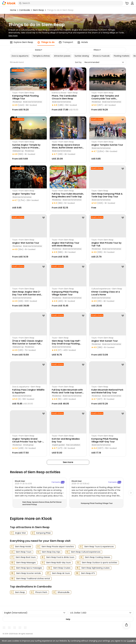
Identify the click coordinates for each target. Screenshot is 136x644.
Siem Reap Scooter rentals (28, 573)
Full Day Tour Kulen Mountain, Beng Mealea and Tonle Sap (68, 195)
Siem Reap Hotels (23, 547)
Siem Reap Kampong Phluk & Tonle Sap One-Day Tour (107, 195)
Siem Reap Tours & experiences (99, 547)
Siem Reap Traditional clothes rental (33, 579)
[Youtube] (9, 628)
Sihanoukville (64, 592)
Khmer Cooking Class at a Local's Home (106, 293)
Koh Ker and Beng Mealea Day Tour (66, 440)
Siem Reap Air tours (61, 573)
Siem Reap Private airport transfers (58, 547)
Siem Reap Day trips (51, 552)
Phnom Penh (41, 592)
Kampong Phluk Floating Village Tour (25, 97)
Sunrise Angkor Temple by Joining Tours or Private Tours (26, 148)
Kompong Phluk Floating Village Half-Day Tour (105, 440)
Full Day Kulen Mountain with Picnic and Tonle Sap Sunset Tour (67, 393)
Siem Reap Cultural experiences (86, 552)
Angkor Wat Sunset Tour (105, 341)
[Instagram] (15, 628)
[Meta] (4, 628)
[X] (20, 628)
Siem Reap (38, 10)
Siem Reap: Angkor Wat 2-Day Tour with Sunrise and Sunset (26, 295)
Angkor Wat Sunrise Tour (26, 243)
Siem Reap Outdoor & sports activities (99, 563)
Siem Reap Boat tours (26, 557)
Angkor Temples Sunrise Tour (107, 145)
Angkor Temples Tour (24, 194)
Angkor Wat (20, 533)
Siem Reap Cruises (62, 568)
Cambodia (25, 10)
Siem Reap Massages (26, 563)
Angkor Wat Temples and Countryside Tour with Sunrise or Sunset (105, 99)
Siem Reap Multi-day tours (59, 563)
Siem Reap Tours (24, 552)
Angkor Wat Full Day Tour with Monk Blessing (66, 244)
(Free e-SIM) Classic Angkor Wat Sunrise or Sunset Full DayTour (28, 344)
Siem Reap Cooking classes (97, 557)
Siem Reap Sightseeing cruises (95, 568)
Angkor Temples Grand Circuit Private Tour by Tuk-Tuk (27, 442)
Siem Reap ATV (88, 573)
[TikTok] (25, 628)
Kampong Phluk (43, 533)
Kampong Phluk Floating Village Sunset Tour (65, 293)
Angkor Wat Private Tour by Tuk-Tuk (106, 244)
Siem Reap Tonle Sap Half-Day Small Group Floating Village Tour (66, 344)
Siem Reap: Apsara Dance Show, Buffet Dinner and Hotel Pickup (68, 148)
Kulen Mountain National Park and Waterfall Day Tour (107, 391)
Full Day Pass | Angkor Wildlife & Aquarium (28, 391)
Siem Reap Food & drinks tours (60, 557)
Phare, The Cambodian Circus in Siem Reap (64, 97)
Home (13, 10)
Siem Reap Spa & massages (29, 568)
